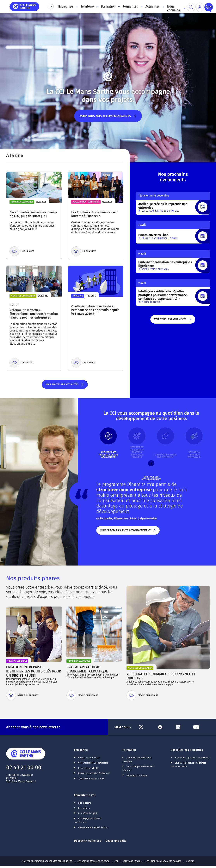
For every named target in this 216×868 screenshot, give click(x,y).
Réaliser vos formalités (89, 758)
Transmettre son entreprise (91, 779)
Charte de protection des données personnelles (47, 861)
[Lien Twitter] (146, 727)
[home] (24, 6)
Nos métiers (84, 808)
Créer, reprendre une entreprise (93, 763)
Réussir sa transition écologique (94, 773)
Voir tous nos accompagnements (108, 118)
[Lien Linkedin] (182, 727)
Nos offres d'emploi (88, 813)
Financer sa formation (137, 776)
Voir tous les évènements (173, 321)
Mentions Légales (133, 861)
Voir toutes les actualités (65, 386)
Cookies (190, 861)
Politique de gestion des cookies (164, 861)
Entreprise (81, 750)
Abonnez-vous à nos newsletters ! (33, 727)
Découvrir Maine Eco (88, 841)
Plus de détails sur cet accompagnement (128, 532)
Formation (129, 750)
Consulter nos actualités (187, 750)
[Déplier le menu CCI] (51, 7)
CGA (116, 861)
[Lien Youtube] (201, 727)
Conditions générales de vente (93, 861)
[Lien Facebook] (164, 727)
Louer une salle (116, 841)
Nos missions (85, 803)
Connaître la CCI (85, 795)
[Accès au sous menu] (76, 7)
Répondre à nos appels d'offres (93, 828)
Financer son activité (88, 768)
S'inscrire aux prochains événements (192, 758)
